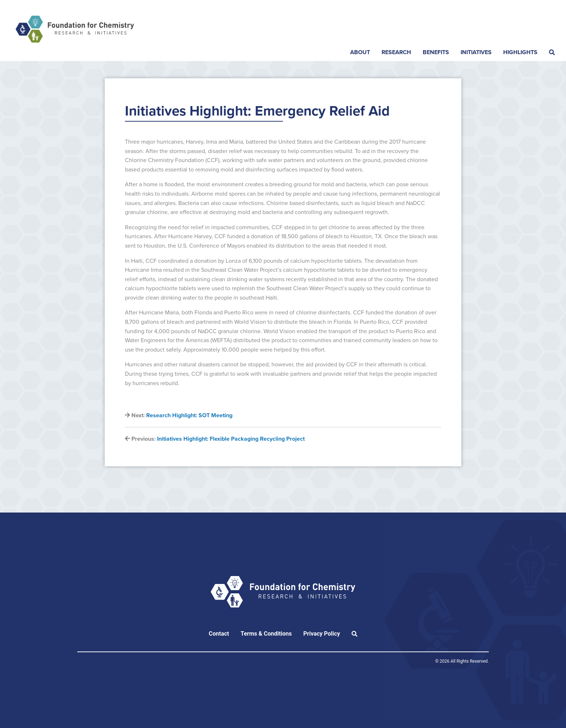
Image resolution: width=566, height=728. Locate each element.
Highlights (520, 52)
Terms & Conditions (266, 634)
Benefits (436, 52)
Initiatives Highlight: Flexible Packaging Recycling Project (231, 439)
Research (396, 52)
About (360, 52)
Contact (219, 634)
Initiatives (476, 52)
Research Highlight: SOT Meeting (189, 415)
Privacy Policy (321, 634)
